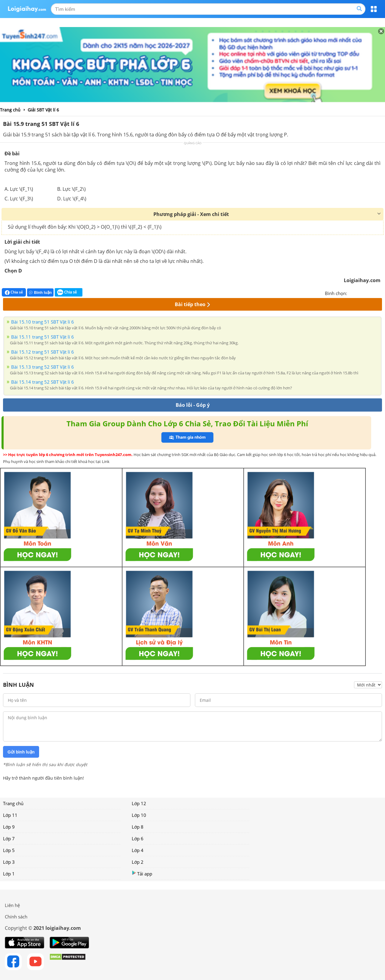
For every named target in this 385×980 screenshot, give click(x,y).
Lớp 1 (9, 874)
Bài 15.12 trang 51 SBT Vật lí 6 (43, 352)
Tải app (142, 873)
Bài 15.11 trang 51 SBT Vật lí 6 (43, 337)
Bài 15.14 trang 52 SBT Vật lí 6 (43, 382)
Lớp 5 (9, 850)
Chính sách (16, 917)
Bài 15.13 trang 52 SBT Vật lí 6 (43, 367)
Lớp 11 (10, 815)
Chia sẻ (14, 292)
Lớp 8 (138, 827)
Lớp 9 (9, 827)
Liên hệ (12, 905)
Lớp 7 (9, 838)
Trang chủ (13, 803)
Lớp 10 (139, 815)
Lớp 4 (138, 850)
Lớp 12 (139, 803)
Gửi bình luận (21, 752)
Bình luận (40, 292)
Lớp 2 (138, 862)
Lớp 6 (138, 838)
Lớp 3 (9, 862)
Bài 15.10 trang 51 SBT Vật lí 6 (43, 322)
